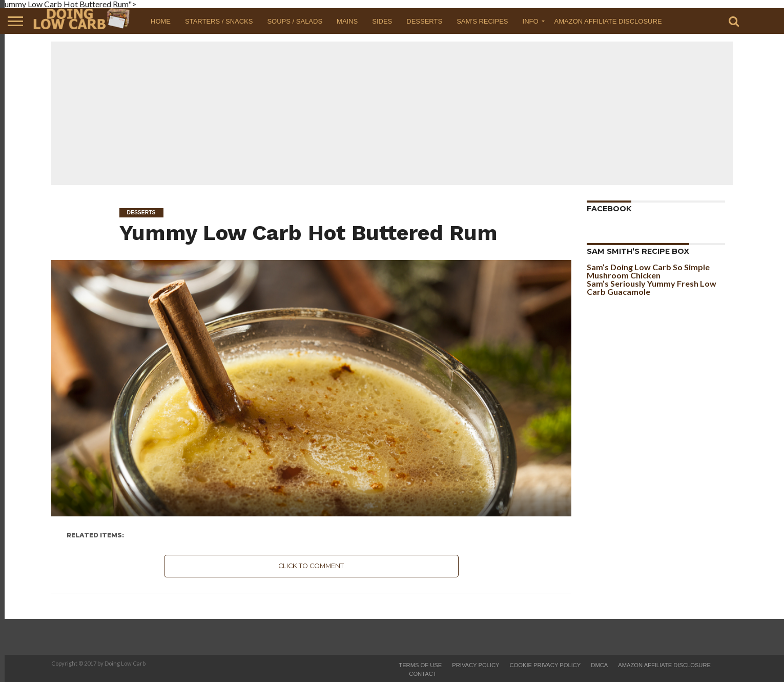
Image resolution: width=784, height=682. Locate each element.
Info (531, 21)
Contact (422, 674)
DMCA (599, 665)
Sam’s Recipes (482, 21)
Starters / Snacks (219, 21)
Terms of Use (420, 665)
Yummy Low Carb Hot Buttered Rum (308, 233)
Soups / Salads (295, 21)
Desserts (424, 21)
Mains (347, 21)
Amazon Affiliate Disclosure (608, 21)
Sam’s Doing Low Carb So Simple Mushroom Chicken (648, 271)
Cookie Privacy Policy (545, 665)
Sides (382, 21)
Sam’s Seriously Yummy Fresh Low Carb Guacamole (652, 287)
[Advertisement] (392, 113)
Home (161, 21)
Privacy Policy (476, 665)
